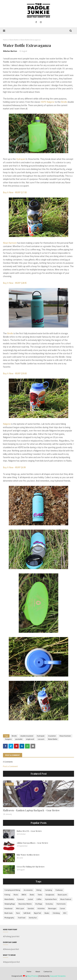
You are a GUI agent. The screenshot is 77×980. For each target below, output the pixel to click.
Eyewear (21, 899)
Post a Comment (10, 766)
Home (5, 40)
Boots (32, 895)
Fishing (7, 895)
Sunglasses (50, 895)
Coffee (39, 899)
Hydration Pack (51, 899)
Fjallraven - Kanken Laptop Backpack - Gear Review (31, 810)
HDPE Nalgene (48, 102)
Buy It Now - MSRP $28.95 (15, 283)
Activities (41, 908)
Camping (48, 890)
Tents (40, 895)
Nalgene (7, 424)
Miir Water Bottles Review (28, 855)
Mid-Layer (20, 908)
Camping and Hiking (12, 890)
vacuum (41, 739)
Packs (16, 895)
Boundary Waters (25, 904)
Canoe (62, 908)
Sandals (31, 908)
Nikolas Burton (10, 51)
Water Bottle (14, 40)
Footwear (59, 890)
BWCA (24, 895)
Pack (18, 913)
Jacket (30, 899)
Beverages (52, 908)
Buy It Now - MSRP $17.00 (15, 192)
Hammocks (61, 904)
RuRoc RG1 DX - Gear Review (29, 831)
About (38, 971)
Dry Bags (39, 904)
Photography (9, 918)
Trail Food (22, 918)
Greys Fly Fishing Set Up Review (31, 867)
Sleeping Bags (10, 904)
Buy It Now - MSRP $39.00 (15, 373)
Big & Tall (37, 913)
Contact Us (48, 971)
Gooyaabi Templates (58, 976)
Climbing (56, 913)
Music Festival (66, 899)
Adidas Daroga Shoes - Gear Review (32, 843)
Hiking (39, 890)
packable (19, 739)
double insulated (27, 736)
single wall (30, 739)
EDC (65, 913)
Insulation (52, 736)
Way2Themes (33, 976)
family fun (33, 918)
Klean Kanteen (10, 243)
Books (47, 913)
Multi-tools (8, 913)
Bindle (64, 102)
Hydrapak (21, 159)
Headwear (8, 908)
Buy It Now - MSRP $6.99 (14, 467)
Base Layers (62, 895)
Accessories (28, 890)
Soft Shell (27, 913)
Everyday (49, 904)
